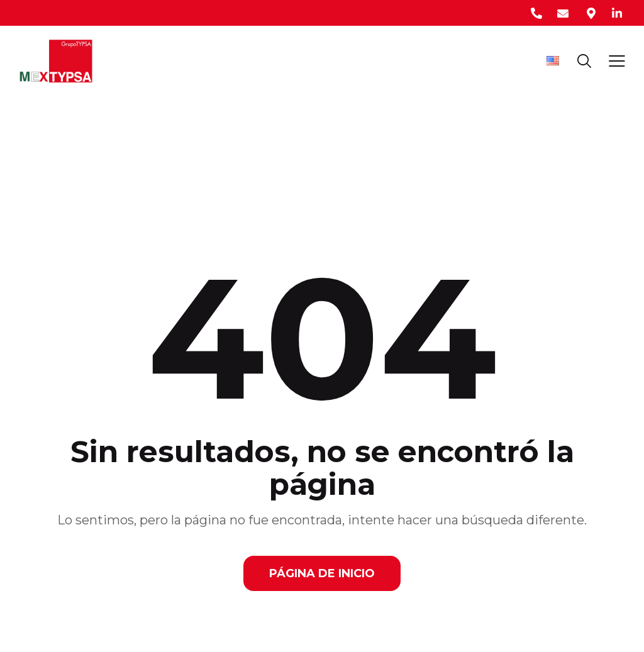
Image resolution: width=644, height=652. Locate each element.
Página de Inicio (322, 573)
